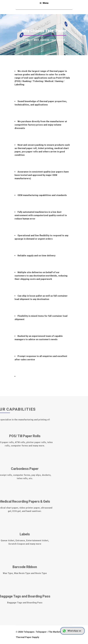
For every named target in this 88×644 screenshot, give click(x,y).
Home (26, 40)
